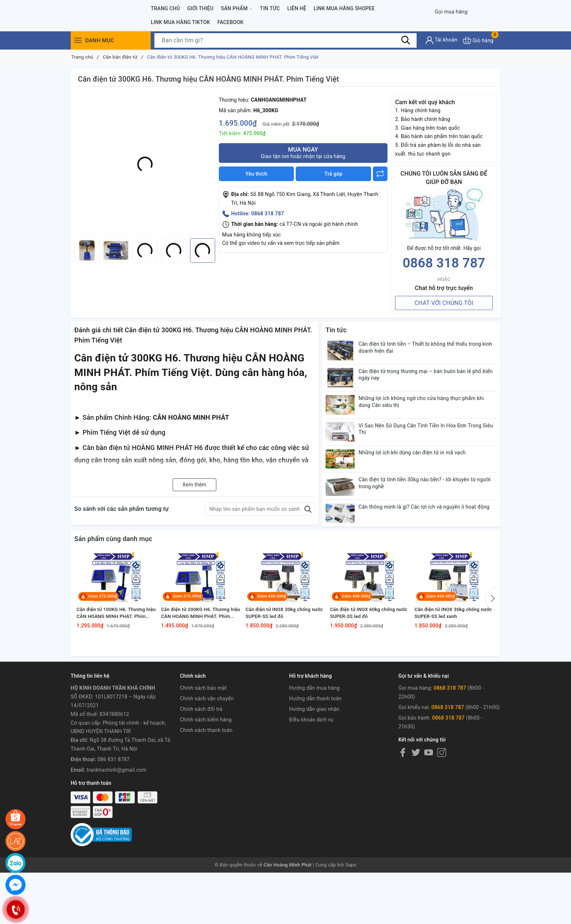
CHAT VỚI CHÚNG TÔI (444, 303)
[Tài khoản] (442, 40)
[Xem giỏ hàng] (478, 40)
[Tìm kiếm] (406, 40)
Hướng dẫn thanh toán (315, 771)
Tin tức (270, 8)
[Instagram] (442, 825)
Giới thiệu (200, 8)
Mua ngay (303, 153)
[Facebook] (403, 825)
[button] (491, 654)
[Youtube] (429, 825)
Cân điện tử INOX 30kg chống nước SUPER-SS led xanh (451, 683)
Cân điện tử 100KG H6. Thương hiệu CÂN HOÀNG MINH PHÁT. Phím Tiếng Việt (115, 683)
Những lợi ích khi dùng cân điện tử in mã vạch (421, 477)
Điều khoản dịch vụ (311, 791)
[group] (145, 164)
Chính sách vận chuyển (207, 771)
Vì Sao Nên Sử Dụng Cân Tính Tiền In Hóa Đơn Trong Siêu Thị (429, 449)
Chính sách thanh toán (206, 802)
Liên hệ (297, 8)
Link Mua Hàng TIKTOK (180, 22)
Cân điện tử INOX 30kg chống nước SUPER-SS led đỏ (282, 683)
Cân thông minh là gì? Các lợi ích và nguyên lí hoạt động (426, 548)
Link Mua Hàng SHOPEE (344, 8)
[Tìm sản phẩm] (285, 40)
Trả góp (333, 174)
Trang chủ (165, 8)
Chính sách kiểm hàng (206, 791)
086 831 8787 (458, 15)
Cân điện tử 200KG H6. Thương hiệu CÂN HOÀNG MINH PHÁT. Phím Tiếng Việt (199, 683)
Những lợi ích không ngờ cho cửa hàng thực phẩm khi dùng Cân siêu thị (430, 415)
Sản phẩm (237, 9)
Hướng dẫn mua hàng (314, 760)
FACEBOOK (231, 22)
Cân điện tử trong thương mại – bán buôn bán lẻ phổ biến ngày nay (429, 382)
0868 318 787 (444, 263)
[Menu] (78, 40)
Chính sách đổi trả (201, 781)
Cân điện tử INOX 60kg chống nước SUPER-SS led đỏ (366, 683)
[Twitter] (416, 825)
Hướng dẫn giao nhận (314, 781)
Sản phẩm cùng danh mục (113, 581)
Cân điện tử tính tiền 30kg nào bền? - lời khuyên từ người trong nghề (426, 515)
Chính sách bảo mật (203, 760)
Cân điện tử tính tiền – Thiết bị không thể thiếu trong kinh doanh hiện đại (429, 349)
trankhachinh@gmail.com (117, 842)
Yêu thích (256, 174)
